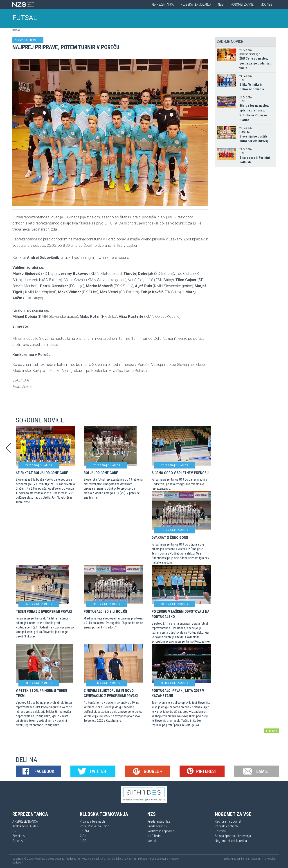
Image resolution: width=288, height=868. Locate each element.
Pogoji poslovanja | (160, 859)
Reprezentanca (163, 4)
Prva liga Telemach (92, 821)
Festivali (220, 831)
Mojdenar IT (257, 859)
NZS (221, 4)
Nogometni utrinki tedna (231, 841)
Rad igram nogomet (228, 821)
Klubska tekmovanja (196, 4)
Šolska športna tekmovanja (233, 836)
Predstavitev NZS (159, 821)
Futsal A (18, 841)
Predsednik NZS (158, 826)
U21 (15, 831)
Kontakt (152, 841)
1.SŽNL (85, 831)
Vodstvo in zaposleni (161, 831)
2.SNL (84, 836)
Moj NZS (266, 4)
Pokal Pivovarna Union (94, 826)
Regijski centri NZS (228, 826)
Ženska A (19, 836)
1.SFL (84, 841)
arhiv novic (271, 731)
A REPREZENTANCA (25, 821)
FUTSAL (25, 18)
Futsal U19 (35, 40)
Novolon (271, 859)
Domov (16, 30)
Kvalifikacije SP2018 (26, 826)
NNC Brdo (154, 836)
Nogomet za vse (242, 4)
